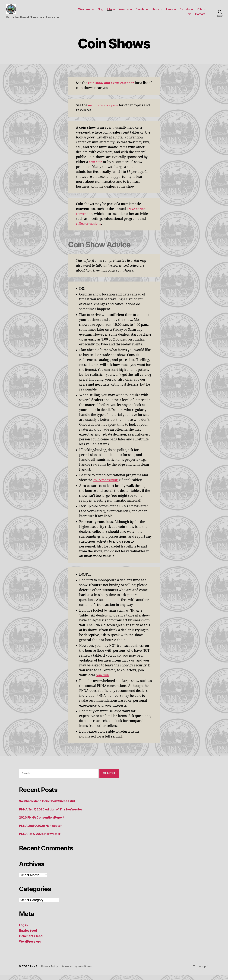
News (155, 12)
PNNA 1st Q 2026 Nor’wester (42, 838)
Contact (200, 16)
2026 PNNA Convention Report (43, 822)
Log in (24, 930)
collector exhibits (90, 228)
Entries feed (29, 935)
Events (140, 12)
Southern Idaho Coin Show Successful (49, 806)
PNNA (34, 971)
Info (109, 12)
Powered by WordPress (78, 971)
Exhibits (185, 12)
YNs (199, 12)
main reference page (104, 110)
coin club (96, 167)
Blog (100, 12)
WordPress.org (31, 946)
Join (188, 16)
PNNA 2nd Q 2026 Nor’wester (42, 830)
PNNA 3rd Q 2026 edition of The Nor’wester (54, 814)
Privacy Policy (51, 971)
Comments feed (32, 941)
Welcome (84, 12)
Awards (124, 12)
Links (170, 12)
